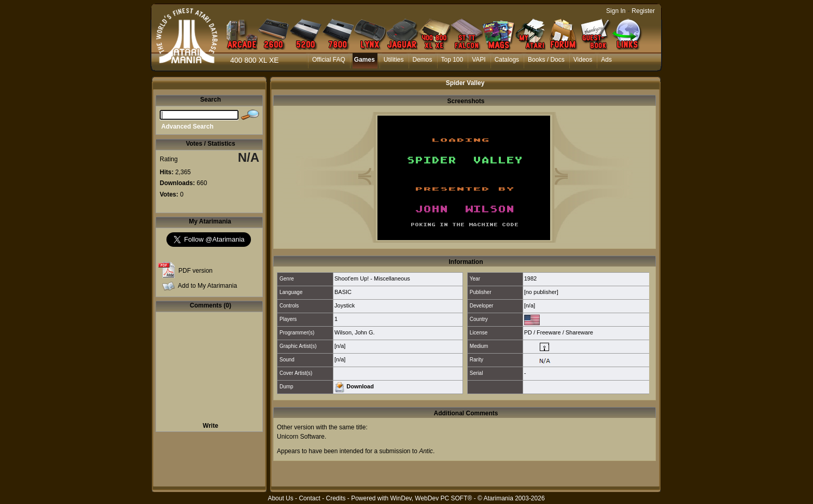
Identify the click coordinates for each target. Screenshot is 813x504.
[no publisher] (541, 292)
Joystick (345, 305)
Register (643, 11)
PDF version (195, 271)
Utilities (394, 60)
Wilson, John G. (355, 332)
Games (365, 60)
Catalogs (507, 60)
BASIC (343, 292)
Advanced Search (187, 127)
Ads (606, 60)
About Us (280, 498)
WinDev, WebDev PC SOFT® (431, 498)
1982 (530, 278)
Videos (583, 60)
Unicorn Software (301, 437)
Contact (309, 498)
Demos (423, 60)
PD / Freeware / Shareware (559, 332)
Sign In (616, 11)
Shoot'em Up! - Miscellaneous (372, 278)
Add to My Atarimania (207, 286)
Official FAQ (329, 60)
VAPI (479, 60)
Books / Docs (546, 60)
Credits (335, 498)
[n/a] (530, 305)
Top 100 (452, 60)
